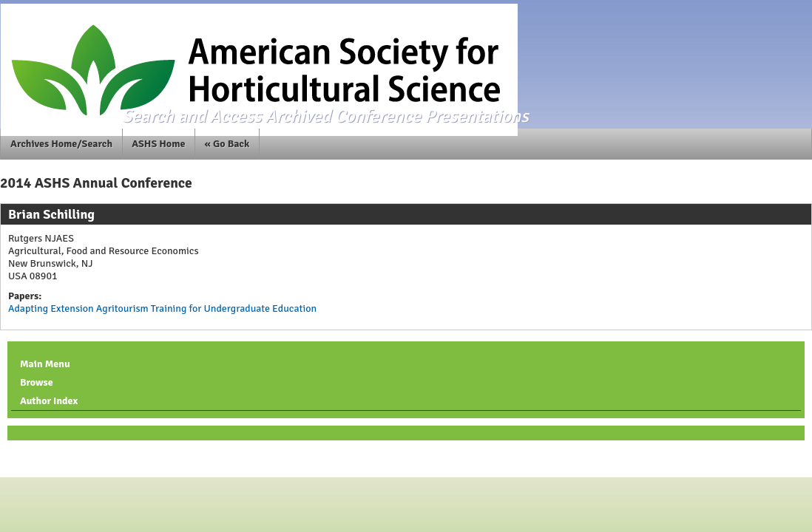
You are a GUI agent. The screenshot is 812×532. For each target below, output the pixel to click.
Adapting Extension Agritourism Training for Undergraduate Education (162, 308)
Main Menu (45, 364)
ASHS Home (158, 144)
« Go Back (227, 144)
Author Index (49, 401)
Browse (37, 382)
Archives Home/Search (61, 144)
